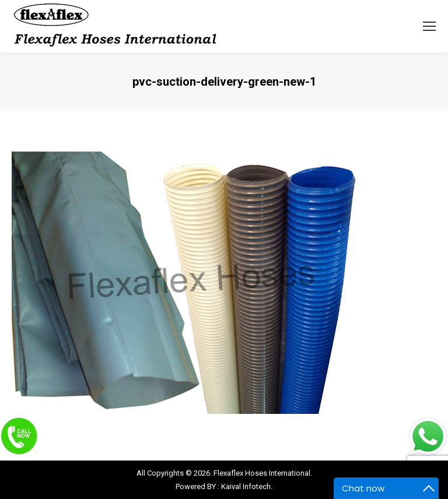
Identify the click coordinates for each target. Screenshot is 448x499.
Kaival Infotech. (247, 486)
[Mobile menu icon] (429, 26)
